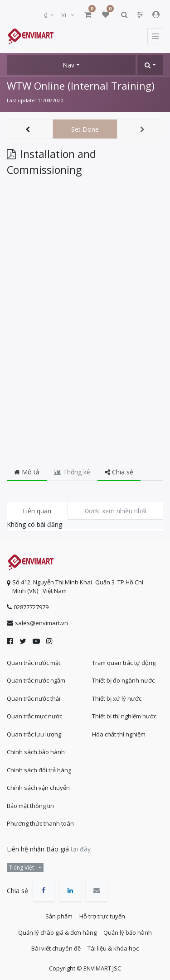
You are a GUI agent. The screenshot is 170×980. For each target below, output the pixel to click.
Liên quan (37, 511)
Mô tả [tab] (27, 472)
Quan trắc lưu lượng (34, 734)
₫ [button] (46, 14)
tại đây (81, 849)
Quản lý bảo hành (128, 932)
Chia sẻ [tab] (119, 472)
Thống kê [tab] (72, 472)
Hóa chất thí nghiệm (119, 734)
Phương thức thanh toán (40, 823)
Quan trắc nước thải (34, 698)
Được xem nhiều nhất (116, 511)
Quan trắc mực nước (34, 716)
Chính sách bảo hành (36, 752)
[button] (150, 65)
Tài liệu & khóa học (113, 948)
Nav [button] (68, 65)
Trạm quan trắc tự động (124, 663)
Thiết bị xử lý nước (117, 698)
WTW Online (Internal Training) (81, 86)
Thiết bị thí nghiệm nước (124, 716)
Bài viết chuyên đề (56, 948)
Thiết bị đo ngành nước (123, 680)
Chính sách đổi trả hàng (39, 770)
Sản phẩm (59, 916)
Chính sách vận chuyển (38, 788)
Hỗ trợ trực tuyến (102, 916)
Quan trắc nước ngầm (36, 680)
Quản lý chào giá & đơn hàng (57, 932)
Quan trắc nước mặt (34, 663)
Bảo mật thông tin (30, 806)
